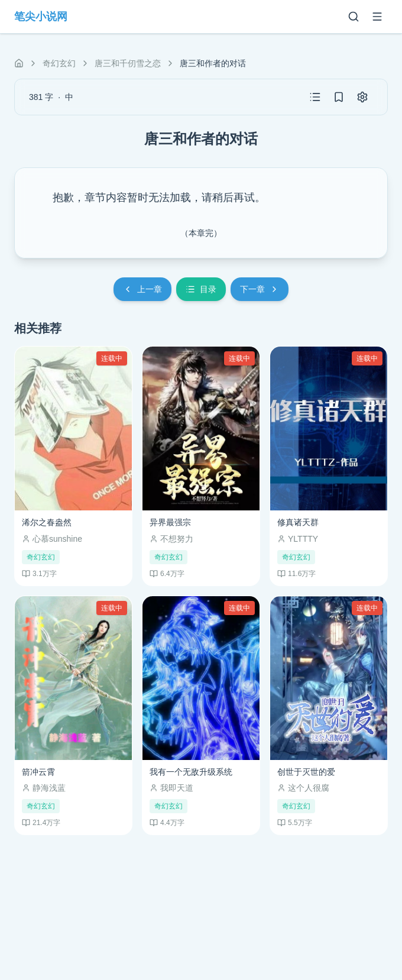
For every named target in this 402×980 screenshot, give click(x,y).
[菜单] (377, 17)
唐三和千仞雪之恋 (128, 63)
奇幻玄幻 (59, 63)
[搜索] (354, 17)
